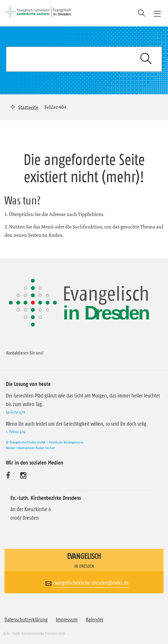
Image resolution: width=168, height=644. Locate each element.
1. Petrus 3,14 (16, 432)
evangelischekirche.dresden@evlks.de (91, 583)
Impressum (67, 620)
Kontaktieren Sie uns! (25, 353)
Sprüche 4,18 (16, 412)
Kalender (95, 620)
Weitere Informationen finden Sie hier (30, 448)
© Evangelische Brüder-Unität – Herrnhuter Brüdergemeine (45, 442)
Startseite (28, 107)
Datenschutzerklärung (26, 620)
